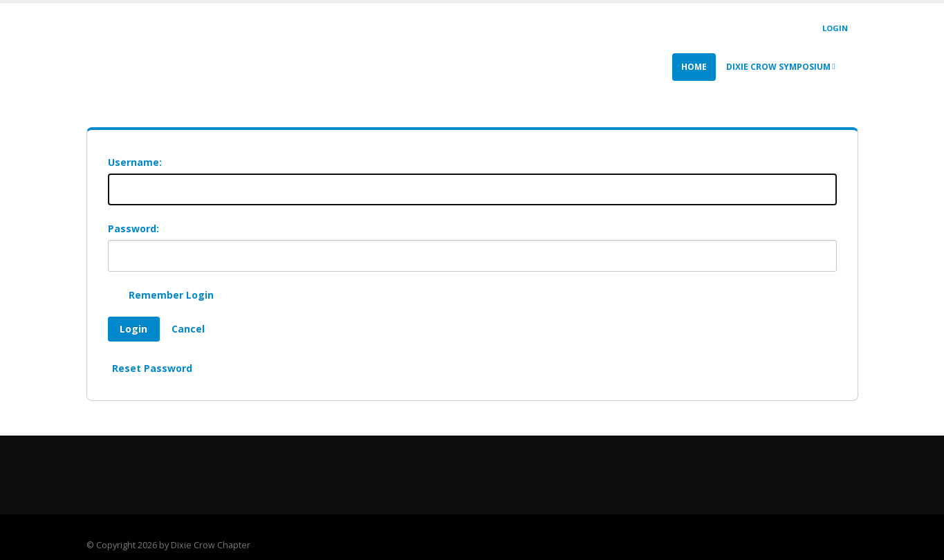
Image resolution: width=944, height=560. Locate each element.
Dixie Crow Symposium (780, 67)
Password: (133, 228)
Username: (135, 162)
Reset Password (152, 368)
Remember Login (171, 295)
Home (694, 67)
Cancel (188, 329)
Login (835, 28)
